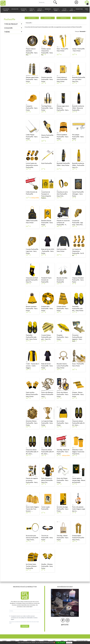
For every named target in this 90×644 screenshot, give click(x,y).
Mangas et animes (56, 10)
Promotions (79, 9)
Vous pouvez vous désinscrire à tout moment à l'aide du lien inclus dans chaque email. (24, 622)
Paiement (21, 641)
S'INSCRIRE (25, 626)
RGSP (62, 641)
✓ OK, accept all (61, 643)
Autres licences (65, 10)
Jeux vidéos (72, 10)
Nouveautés (15, 9)
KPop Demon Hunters (6, 10)
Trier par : (80, 31)
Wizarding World (24, 10)
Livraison (29, 641)
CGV (54, 641)
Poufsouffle (29, 23)
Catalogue (13, 641)
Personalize (69, 643)
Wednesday (48, 10)
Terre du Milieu (32, 10)
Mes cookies (70, 641)
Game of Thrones (40, 10)
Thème (86, 10)
